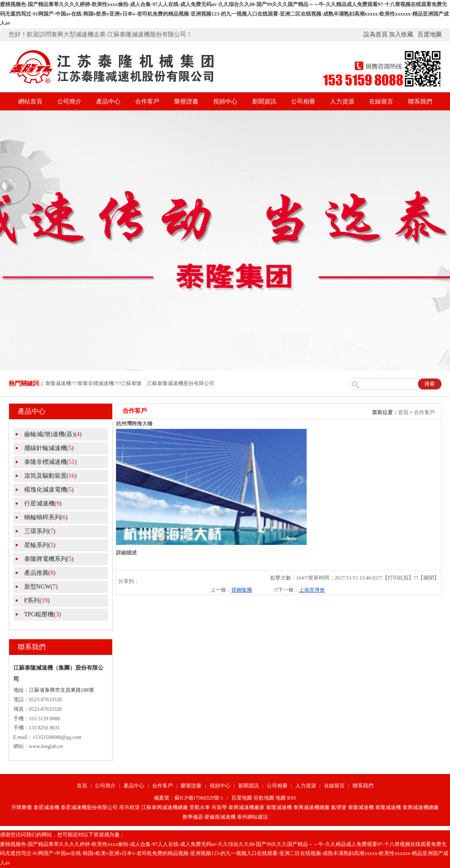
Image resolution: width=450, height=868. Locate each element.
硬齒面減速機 (220, 817)
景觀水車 (200, 807)
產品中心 (108, 102)
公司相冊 (303, 102)
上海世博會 (312, 590)
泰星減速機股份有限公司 (89, 807)
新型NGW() (41, 587)
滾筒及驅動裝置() (50, 476)
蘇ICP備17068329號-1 (199, 798)
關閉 (429, 578)
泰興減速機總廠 (311, 807)
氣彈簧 (339, 807)
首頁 (403, 412)
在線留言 (381, 102)
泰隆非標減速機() (50, 462)
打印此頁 (398, 578)
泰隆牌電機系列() (49, 559)
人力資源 (342, 102)
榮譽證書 (186, 102)
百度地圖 (430, 34)
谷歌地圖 (264, 798)
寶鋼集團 (242, 590)
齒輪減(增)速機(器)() (53, 434)
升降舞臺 (22, 807)
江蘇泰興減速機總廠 (165, 807)
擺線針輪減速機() (49, 448)
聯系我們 (420, 102)
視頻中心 (225, 102)
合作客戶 (147, 102)
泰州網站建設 (253, 817)
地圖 (281, 798)
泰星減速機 (46, 807)
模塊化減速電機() (49, 490)
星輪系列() (40, 545)
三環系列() (40, 531)
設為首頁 (376, 34)
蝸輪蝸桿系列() (46, 517)
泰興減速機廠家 (246, 807)
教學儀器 (193, 817)
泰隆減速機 (279, 807)
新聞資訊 (264, 102)
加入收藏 (401, 34)
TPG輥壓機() (43, 614)
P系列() (37, 601)
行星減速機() (43, 504)
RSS (292, 798)
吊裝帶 (219, 807)
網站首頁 (30, 102)
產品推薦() (40, 573)
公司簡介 (69, 102)
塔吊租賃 (129, 807)
